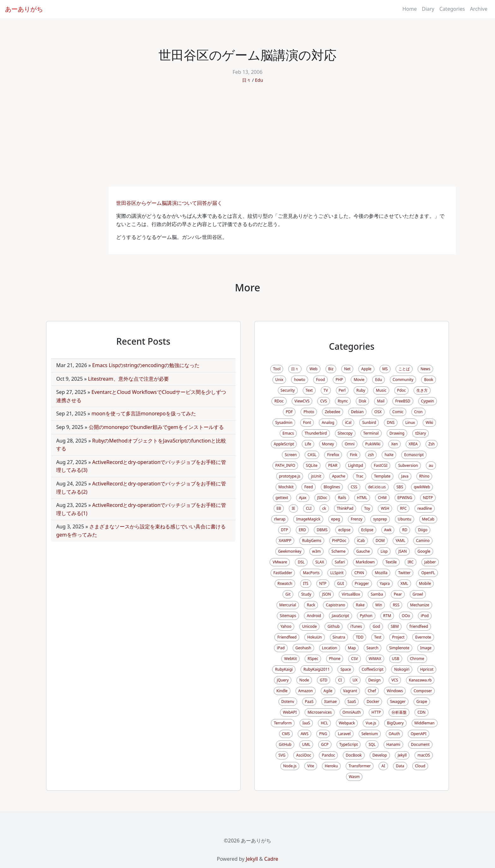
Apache (339, 476)
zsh (371, 455)
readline (425, 508)
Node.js (290, 766)
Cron (418, 412)
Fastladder (283, 573)
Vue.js (371, 723)
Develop (380, 755)
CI (340, 680)
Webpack (347, 723)
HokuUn (314, 637)
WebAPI (290, 712)
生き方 (422, 390)
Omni (350, 444)
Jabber (430, 562)
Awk (388, 530)
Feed (309, 487)
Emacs (288, 433)
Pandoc (328, 755)
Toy (367, 508)
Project (398, 637)
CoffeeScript (373, 669)
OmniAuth (352, 712)
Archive (479, 9)
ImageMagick (308, 519)
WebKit (290, 659)
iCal (348, 422)
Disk (362, 401)
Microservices (320, 712)
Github (333, 626)
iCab (361, 541)
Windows (395, 691)
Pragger (362, 583)
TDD (360, 637)
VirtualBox (351, 594)
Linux (410, 422)
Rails (342, 498)
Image (426, 648)
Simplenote (399, 648)
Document (420, 744)
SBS (400, 487)
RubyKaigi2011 (316, 669)
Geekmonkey (290, 551)
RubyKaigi (284, 669)
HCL (324, 723)
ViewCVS (302, 401)
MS (385, 369)
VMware (280, 562)
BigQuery (395, 723)
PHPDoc (339, 541)
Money (328, 444)
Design (375, 680)
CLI (309, 508)
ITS (306, 583)
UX (355, 680)
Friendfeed (287, 637)
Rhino (424, 476)
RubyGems (312, 541)
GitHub (285, 744)
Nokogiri (402, 669)
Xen (394, 444)
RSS (396, 605)
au (431, 465)
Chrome (417, 659)
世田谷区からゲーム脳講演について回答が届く (170, 203)
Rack (311, 605)
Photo (309, 412)
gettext (282, 498)
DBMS (322, 530)
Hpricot (427, 669)
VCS (395, 680)
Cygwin (428, 401)
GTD (324, 680)
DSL (301, 562)
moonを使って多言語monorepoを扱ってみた (144, 413)
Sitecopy (345, 433)
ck (324, 508)
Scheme (339, 551)
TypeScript (349, 744)
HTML (362, 498)
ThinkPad (345, 508)
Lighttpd (356, 465)
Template (382, 476)
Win (379, 605)
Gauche (363, 551)
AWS (304, 734)
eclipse (344, 530)
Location (330, 648)
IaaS (306, 723)
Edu (259, 80)
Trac (359, 476)
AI (383, 766)
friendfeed (419, 626)
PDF (289, 412)
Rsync (343, 401)
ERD (302, 530)
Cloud (420, 766)
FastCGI (381, 465)
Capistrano (335, 605)
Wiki (429, 422)
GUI (341, 583)
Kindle (282, 691)
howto (299, 380)
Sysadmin (284, 422)
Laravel (344, 734)
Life (308, 444)
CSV (354, 659)
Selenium (370, 734)
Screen (291, 455)
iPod (425, 616)
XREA (413, 444)
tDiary (420, 433)
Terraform (283, 723)
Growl (418, 594)
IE (293, 508)
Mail (381, 401)
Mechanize (420, 605)
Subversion (408, 465)
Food (320, 380)
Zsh (432, 444)
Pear (398, 594)
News (425, 369)
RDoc (279, 401)
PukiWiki (373, 444)
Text (309, 390)
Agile (328, 691)
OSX (378, 412)
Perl (342, 390)
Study (306, 594)
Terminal (371, 433)
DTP (284, 530)
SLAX (320, 562)
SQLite (312, 465)
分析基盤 (399, 712)
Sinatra (339, 637)
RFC (403, 508)
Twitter (404, 573)
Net (347, 369)
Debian (357, 412)
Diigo (423, 530)
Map (352, 648)
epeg (336, 519)
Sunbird (369, 422)
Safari (340, 562)
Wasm (354, 777)
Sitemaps (288, 616)
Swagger (398, 702)
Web (313, 369)
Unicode (309, 626)
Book (429, 380)
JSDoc (322, 498)
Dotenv (288, 702)
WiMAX (375, 659)
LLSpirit (337, 573)
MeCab (428, 519)
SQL (372, 744)
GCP (325, 744)
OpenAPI (419, 734)
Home (410, 9)
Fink (353, 455)
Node (304, 680)
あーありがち (24, 9)
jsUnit (316, 476)
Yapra (385, 583)
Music (381, 390)
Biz (331, 369)
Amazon (306, 691)
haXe (389, 455)
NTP (323, 583)
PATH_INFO (285, 465)
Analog (328, 422)
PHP (339, 380)
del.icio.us (377, 487)
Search (373, 648)
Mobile (425, 583)
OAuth (394, 734)
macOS (424, 755)
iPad (281, 648)
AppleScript (284, 444)
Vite (310, 766)
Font (307, 422)
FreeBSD (403, 401)
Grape (422, 702)
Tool (277, 369)
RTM (387, 616)
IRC (411, 562)
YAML (400, 541)
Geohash (303, 648)
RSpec (313, 659)
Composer (423, 691)
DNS (391, 422)
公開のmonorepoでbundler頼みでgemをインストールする (156, 427)
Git (288, 594)
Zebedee (333, 412)
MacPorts (311, 573)
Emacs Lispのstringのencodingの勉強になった (146, 365)
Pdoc (402, 390)
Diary (428, 9)
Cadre (271, 859)
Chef (372, 691)
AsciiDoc (304, 755)
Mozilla (381, 573)
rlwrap (280, 519)
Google (424, 551)
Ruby (361, 390)
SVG (282, 755)
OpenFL (428, 573)
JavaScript (340, 616)
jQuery (283, 680)
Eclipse (367, 530)
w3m (317, 551)
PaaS (309, 702)
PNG (323, 734)
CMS (286, 734)
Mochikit (286, 487)
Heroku (331, 766)
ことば (404, 369)
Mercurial (288, 605)
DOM (380, 541)
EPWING (405, 498)
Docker (373, 702)
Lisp (384, 551)
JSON (326, 594)
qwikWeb (422, 487)
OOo (406, 616)
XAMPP (285, 541)
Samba (377, 594)
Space (346, 669)
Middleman (425, 723)
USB (396, 659)
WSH (385, 508)
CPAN (359, 573)
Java (405, 476)
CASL (312, 455)
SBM (395, 626)
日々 (247, 80)
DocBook (354, 755)
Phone (335, 659)
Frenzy (357, 519)
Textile (391, 562)
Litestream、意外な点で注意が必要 (128, 379)
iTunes (356, 626)
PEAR (333, 465)
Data (400, 766)
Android (314, 616)
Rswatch (285, 583)
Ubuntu (405, 519)
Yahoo (286, 626)
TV (326, 390)
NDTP (428, 498)
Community (403, 380)
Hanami (393, 744)
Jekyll (402, 755)
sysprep (380, 519)
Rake (360, 605)
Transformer (360, 766)
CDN (421, 712)
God (376, 626)
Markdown (365, 562)
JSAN (403, 551)
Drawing (397, 433)
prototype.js (290, 476)
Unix (279, 380)
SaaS (352, 702)
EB (279, 508)
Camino (423, 541)
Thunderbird (316, 433)
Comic (398, 412)
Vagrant (350, 691)
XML (404, 583)
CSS (354, 487)
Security (288, 390)
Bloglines (332, 487)
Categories (452, 9)
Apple (366, 369)
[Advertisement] (247, 139)
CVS (323, 401)
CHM (382, 498)
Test (378, 637)
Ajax (303, 498)
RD (405, 530)
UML (306, 744)
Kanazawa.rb (420, 680)
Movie (359, 380)
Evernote (423, 637)
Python (366, 616)
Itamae (331, 702)
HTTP (376, 712)
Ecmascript (414, 455)
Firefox (333, 455)
